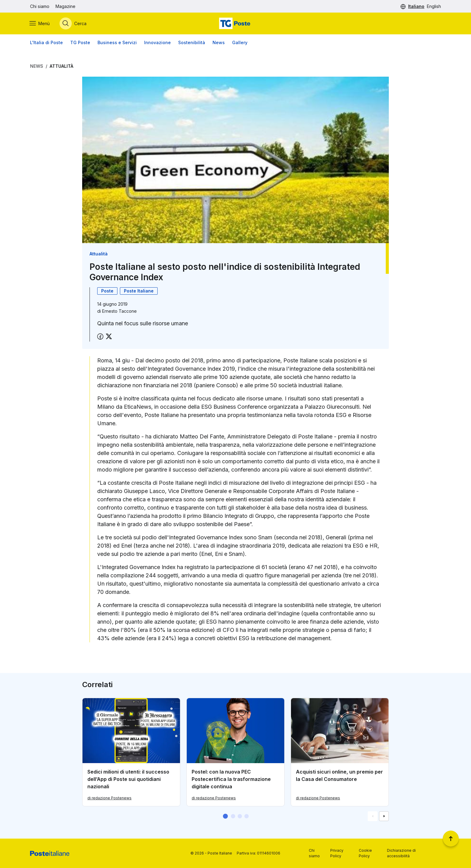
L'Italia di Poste (46, 43)
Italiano (416, 6)
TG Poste (80, 43)
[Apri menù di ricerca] (74, 24)
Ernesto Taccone (119, 311)
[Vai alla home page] (235, 24)
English (434, 6)
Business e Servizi (117, 43)
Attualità (61, 66)
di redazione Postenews (109, 798)
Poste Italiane (139, 291)
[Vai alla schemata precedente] (373, 816)
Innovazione (157, 43)
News (219, 43)
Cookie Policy (365, 853)
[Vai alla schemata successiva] (384, 816)
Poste (107, 291)
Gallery (240, 43)
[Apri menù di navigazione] (40, 24)
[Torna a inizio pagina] (451, 839)
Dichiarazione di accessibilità (401, 853)
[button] (225, 816)
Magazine (65, 6)
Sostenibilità (192, 43)
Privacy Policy (337, 853)
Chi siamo (40, 6)
